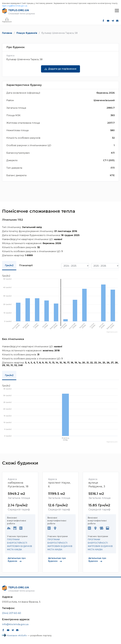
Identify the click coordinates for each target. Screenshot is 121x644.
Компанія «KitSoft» (17, 636)
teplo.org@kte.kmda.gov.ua (15, 6)
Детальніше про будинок (17, 560)
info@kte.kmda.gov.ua (15, 624)
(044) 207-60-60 (12, 613)
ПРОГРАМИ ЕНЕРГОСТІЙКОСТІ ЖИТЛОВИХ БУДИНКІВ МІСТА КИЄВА (20, 545)
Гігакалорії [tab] (26, 265)
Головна (7, 33)
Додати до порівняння (62, 69)
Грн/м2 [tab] (9, 265)
